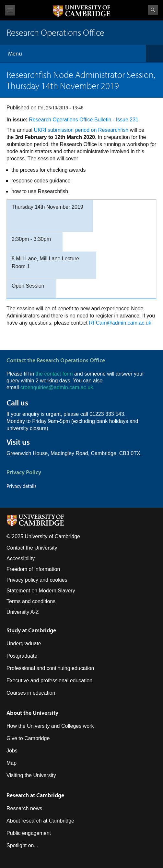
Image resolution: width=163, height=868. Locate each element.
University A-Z (23, 612)
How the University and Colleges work (50, 726)
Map (12, 763)
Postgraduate (22, 656)
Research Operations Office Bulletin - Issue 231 (84, 120)
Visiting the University (31, 775)
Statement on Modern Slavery (41, 591)
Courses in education (31, 693)
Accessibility (21, 558)
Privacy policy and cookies (37, 580)
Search (153, 10)
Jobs (12, 751)
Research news (24, 808)
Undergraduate (24, 644)
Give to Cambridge (28, 738)
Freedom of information (33, 569)
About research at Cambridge (40, 821)
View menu (10, 10)
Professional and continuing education (50, 668)
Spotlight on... (22, 845)
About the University (32, 713)
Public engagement (29, 833)
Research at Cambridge (35, 795)
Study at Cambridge (31, 630)
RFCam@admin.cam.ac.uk (120, 323)
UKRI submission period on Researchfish (81, 130)
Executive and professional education (49, 681)
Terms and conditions (31, 601)
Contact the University (32, 548)
